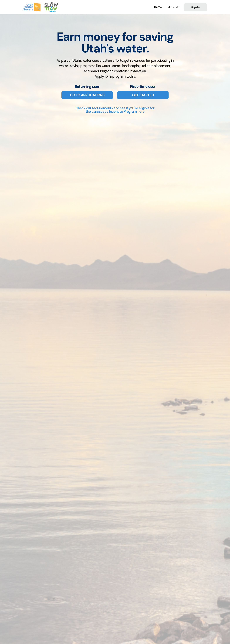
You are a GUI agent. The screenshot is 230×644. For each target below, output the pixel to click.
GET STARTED (143, 95)
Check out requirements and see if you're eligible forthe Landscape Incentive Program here (115, 110)
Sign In (195, 7)
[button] (174, 7)
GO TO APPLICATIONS (87, 95)
